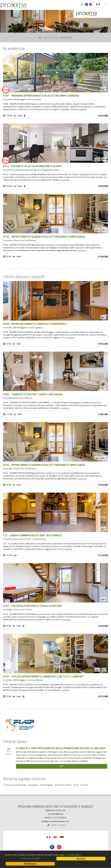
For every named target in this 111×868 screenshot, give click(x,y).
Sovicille (84, 785)
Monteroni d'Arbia (63, 785)
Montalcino (33, 785)
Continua (82, 109)
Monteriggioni (47, 785)
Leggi (62, 766)
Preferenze (30, 864)
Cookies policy (73, 855)
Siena (76, 785)
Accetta (81, 859)
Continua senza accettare (30, 858)
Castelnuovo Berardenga (15, 785)
